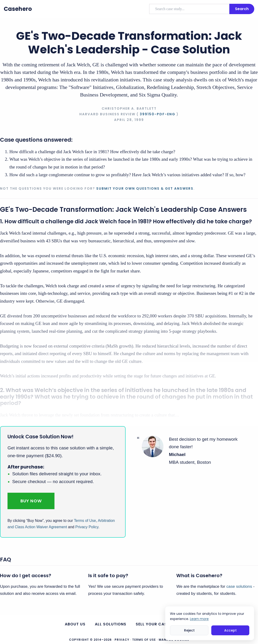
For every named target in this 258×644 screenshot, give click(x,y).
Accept (230, 630)
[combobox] (189, 9)
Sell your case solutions (165, 624)
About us (75, 624)
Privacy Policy (87, 527)
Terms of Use (85, 521)
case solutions (239, 586)
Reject (189, 630)
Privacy (122, 640)
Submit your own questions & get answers (145, 188)
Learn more (199, 619)
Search (242, 9)
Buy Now (31, 501)
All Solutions (111, 624)
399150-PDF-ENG (158, 114)
